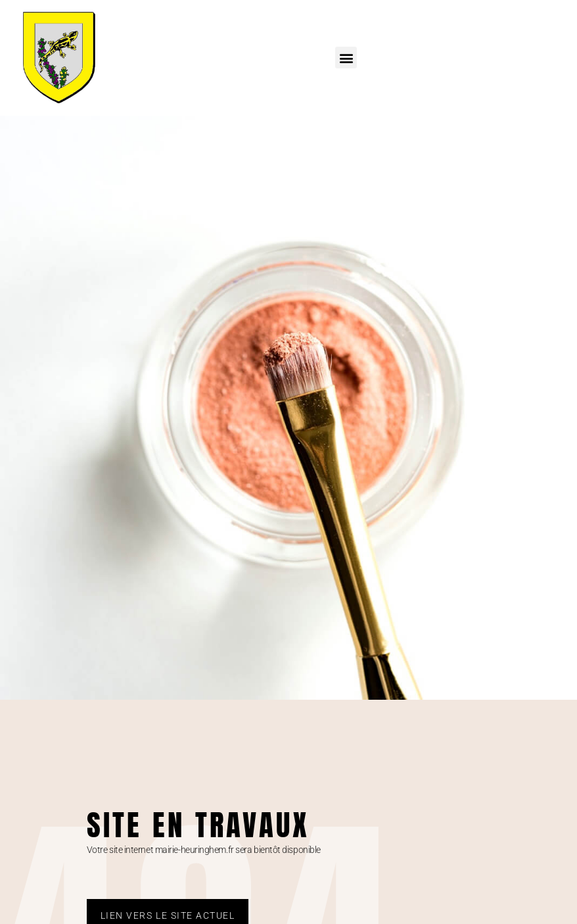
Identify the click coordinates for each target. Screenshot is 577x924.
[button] (346, 58)
